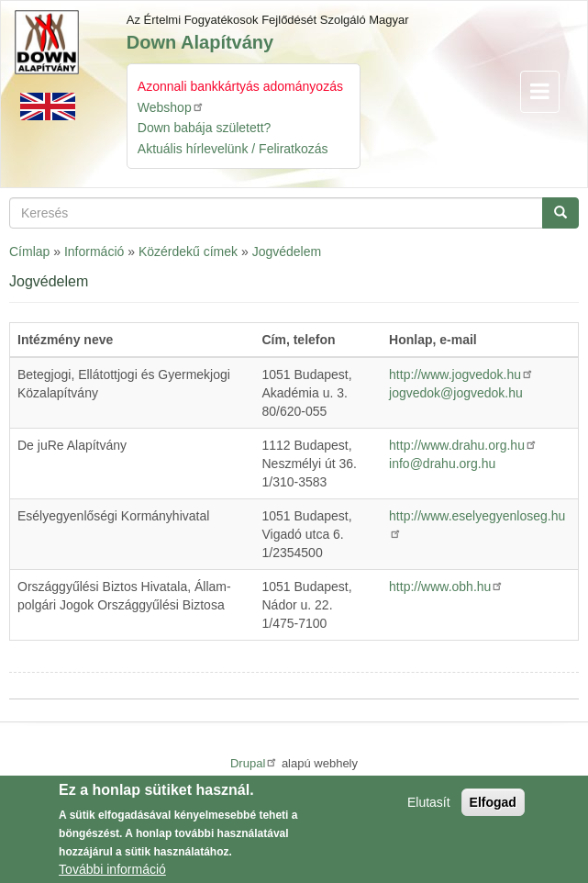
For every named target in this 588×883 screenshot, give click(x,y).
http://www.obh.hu (446, 587)
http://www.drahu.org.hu (463, 445)
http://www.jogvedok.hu (461, 374)
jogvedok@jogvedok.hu (456, 393)
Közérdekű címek (188, 251)
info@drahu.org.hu (442, 464)
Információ (94, 251)
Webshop (171, 107)
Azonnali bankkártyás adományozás (240, 86)
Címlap (29, 251)
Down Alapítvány (200, 42)
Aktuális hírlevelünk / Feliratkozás (233, 149)
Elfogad (493, 808)
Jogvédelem (287, 251)
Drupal (254, 763)
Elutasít (429, 808)
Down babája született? (205, 128)
